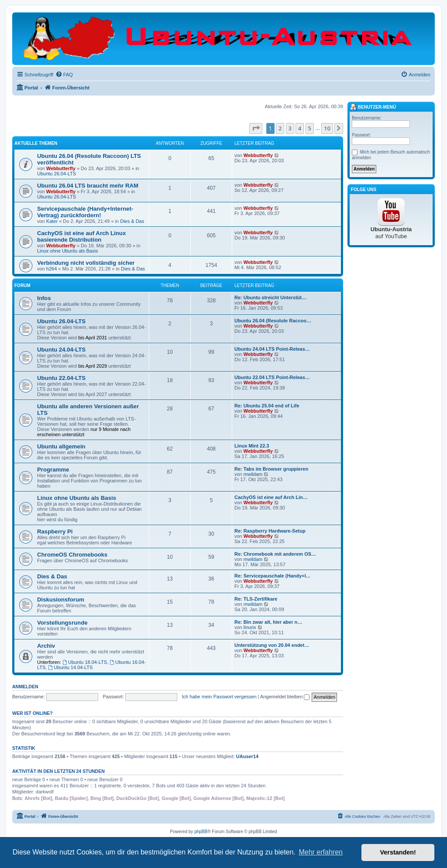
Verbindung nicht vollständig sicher (86, 263)
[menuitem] (64, 75)
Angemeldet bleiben (285, 697)
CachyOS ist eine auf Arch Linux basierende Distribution (81, 236)
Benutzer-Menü (373, 107)
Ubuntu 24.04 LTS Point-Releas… (272, 349)
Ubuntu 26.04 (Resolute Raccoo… (273, 321)
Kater (52, 221)
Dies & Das (132, 221)
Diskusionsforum (61, 600)
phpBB (201, 832)
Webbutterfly (61, 168)
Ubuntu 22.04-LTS (61, 378)
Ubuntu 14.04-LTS (70, 667)
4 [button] (300, 128)
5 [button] (310, 128)
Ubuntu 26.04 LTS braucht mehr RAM (88, 186)
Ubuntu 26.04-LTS (57, 174)
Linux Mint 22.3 (252, 446)
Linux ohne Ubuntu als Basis (67, 251)
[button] (256, 128)
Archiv (46, 646)
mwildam (253, 474)
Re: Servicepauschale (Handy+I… (273, 576)
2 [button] (280, 128)
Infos (44, 298)
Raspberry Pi (55, 531)
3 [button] (290, 128)
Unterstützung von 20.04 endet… (272, 645)
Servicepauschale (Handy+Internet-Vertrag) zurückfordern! (85, 212)
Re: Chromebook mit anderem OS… (275, 554)
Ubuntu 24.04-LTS (61, 350)
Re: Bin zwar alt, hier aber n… (268, 622)
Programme (53, 470)
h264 (52, 269)
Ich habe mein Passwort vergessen (219, 697)
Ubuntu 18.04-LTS (85, 662)
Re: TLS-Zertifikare (256, 599)
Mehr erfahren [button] (321, 852)
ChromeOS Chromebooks (72, 555)
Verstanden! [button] (398, 852)
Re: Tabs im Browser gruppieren (271, 469)
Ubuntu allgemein (61, 446)
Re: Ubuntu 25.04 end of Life (267, 406)
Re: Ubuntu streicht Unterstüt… (270, 297)
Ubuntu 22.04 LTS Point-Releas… (272, 377)
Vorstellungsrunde (62, 623)
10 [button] (327, 128)
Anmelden (25, 687)
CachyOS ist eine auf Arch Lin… (271, 497)
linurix (250, 627)
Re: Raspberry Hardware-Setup (270, 531)
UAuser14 (247, 756)
